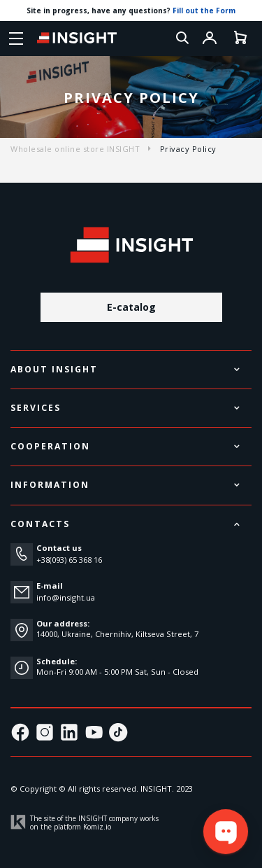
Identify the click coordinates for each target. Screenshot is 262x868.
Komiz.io (97, 827)
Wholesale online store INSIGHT (75, 149)
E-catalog (131, 307)
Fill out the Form (204, 10)
